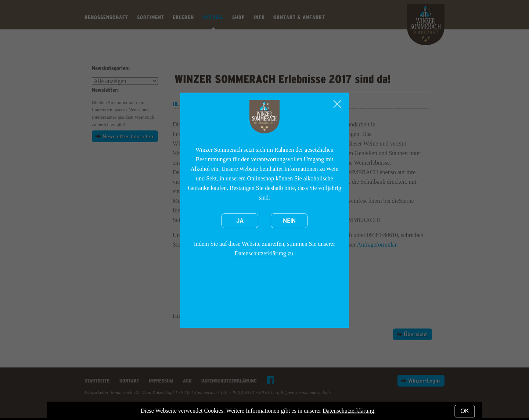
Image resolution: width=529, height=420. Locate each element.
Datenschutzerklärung (260, 253)
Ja (240, 221)
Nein (289, 221)
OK (465, 411)
